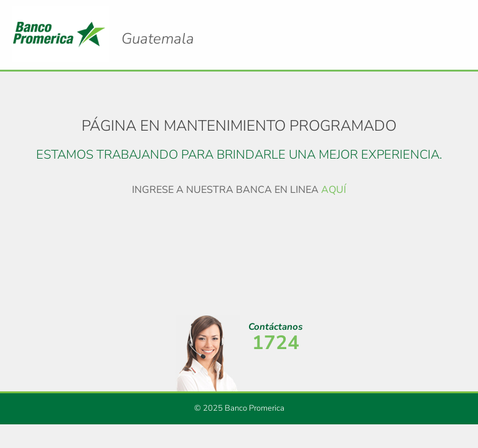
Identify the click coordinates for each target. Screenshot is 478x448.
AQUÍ (334, 190)
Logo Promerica (158, 28)
